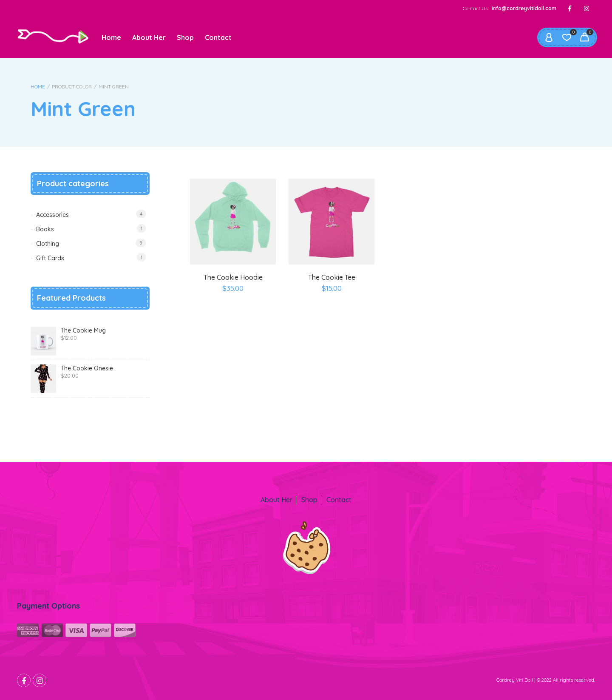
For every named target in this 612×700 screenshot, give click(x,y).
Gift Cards (50, 258)
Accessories (52, 215)
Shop (185, 37)
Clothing (48, 244)
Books (45, 229)
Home (111, 37)
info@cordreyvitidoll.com (524, 8)
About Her (149, 37)
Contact (218, 37)
